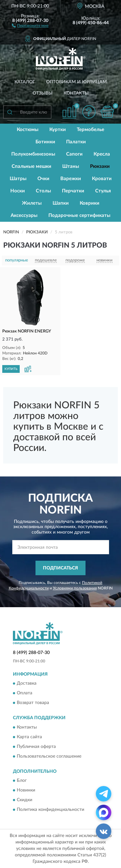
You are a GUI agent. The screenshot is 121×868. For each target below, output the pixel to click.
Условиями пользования (75, 588)
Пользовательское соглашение (49, 756)
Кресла (102, 154)
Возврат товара (33, 703)
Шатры (18, 179)
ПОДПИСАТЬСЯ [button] (60, 568)
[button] (30, 25)
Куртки (58, 130)
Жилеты (32, 203)
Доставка (27, 684)
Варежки (71, 179)
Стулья (103, 191)
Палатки (76, 142)
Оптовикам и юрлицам (76, 82)
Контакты (76, 93)
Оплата (25, 693)
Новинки (26, 791)
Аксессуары (24, 215)
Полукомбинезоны (33, 154)
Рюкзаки (100, 166)
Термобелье (91, 130)
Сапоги (74, 154)
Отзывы (43, 93)
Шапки (61, 203)
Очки (43, 179)
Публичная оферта (36, 747)
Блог (22, 781)
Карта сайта (29, 737)
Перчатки (73, 191)
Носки (18, 191)
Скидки (25, 800)
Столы (43, 191)
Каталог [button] (25, 82)
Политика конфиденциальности (50, 810)
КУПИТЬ (11, 369)
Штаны (71, 166)
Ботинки (45, 142)
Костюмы (28, 130)
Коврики (90, 203)
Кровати (102, 179)
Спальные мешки (31, 166)
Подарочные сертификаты (79, 215)
